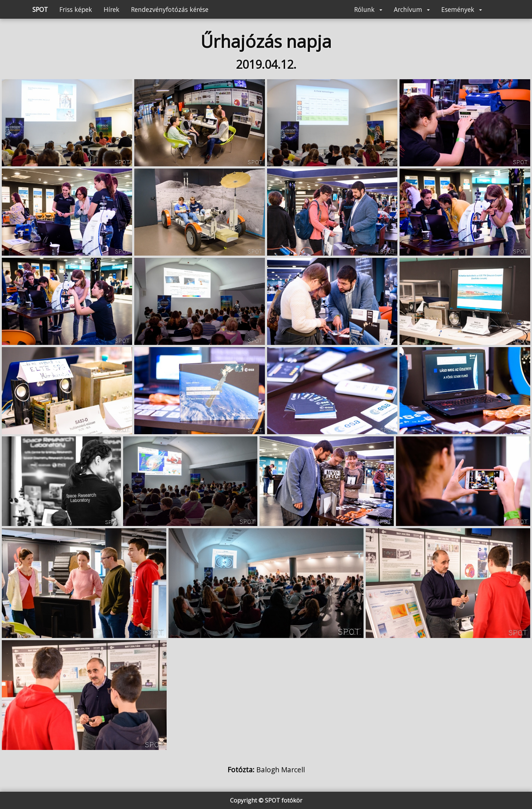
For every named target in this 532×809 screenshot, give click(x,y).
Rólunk (368, 9)
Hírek (112, 9)
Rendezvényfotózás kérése (170, 9)
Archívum (412, 9)
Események (462, 9)
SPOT (40, 9)
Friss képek (76, 9)
